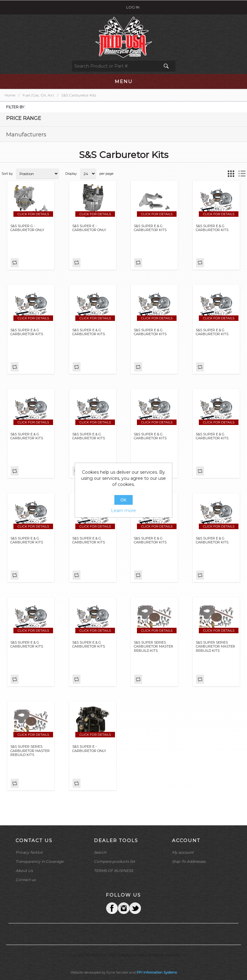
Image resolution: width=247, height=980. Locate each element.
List (242, 174)
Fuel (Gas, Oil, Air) (38, 95)
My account (183, 852)
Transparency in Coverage (39, 861)
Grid (231, 174)
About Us (24, 871)
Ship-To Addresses (189, 861)
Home (10, 95)
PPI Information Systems (157, 972)
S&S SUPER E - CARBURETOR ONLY (89, 228)
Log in (133, 7)
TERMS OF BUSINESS (113, 871)
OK (123, 500)
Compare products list (115, 861)
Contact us (26, 880)
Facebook (112, 908)
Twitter (123, 908)
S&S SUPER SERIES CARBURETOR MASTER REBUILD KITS (154, 646)
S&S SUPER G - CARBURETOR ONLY (27, 228)
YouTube (135, 908)
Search (100, 852)
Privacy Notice (29, 852)
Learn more (123, 511)
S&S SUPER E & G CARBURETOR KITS (150, 228)
